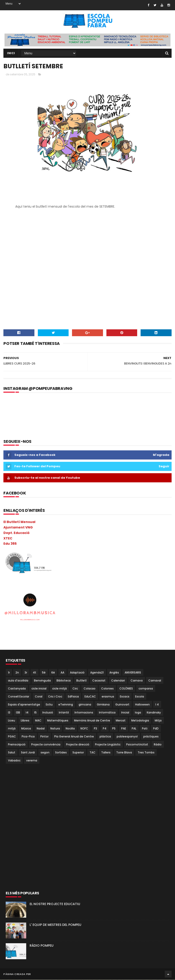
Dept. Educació (17, 533)
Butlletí (81, 681)
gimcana (85, 705)
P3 (95, 729)
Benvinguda (42, 681)
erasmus (108, 697)
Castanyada (17, 689)
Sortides (61, 753)
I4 (27, 713)
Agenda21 (97, 673)
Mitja (158, 721)
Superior (78, 753)
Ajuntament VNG (18, 528)
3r (26, 673)
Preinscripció (17, 745)
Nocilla (70, 729)
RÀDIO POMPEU (42, 946)
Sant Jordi (28, 753)
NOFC (84, 729)
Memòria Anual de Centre (92, 721)
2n (17, 673)
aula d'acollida (18, 681)
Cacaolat (99, 681)
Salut (12, 753)
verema (32, 761)
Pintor (44, 737)
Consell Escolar (19, 697)
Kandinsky (154, 713)
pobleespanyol (127, 737)
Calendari (118, 681)
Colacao (90, 689)
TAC (93, 753)
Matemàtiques (58, 721)
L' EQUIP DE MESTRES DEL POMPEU (55, 925)
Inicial (125, 713)
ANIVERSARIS (133, 673)
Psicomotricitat (137, 745)
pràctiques (151, 737)
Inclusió (48, 713)
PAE (124, 729)
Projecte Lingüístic (108, 745)
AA (62, 673)
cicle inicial (39, 689)
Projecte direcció (78, 745)
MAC (38, 721)
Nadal (41, 729)
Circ (75, 689)
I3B (18, 713)
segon (45, 753)
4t (35, 673)
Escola (140, 697)
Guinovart (122, 705)
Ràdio (158, 745)
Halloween (142, 705)
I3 (9, 713)
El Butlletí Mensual (19, 522)
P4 (105, 729)
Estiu (49, 705)
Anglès (114, 673)
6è (53, 673)
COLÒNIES (126, 689)
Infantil (64, 713)
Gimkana (103, 705)
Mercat (121, 721)
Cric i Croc (55, 697)
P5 (114, 729)
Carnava (137, 681)
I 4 (157, 705)
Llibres (25, 721)
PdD (156, 729)
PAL (134, 729)
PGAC (12, 737)
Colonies (107, 689)
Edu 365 (10, 544)
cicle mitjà (59, 689)
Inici (11, 53)
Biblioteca (64, 681)
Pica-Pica (28, 737)
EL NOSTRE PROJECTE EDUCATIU (55, 904)
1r (9, 673)
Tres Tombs (146, 753)
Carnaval (155, 681)
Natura (55, 729)
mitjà (12, 729)
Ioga (138, 713)
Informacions (84, 713)
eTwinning (66, 705)
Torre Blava (124, 753)
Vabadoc (14, 761)
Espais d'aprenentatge (24, 705)
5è (44, 673)
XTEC (8, 539)
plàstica (105, 737)
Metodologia (140, 721)
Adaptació (77, 673)
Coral (39, 697)
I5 (35, 713)
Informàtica (107, 713)
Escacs (125, 697)
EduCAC (90, 697)
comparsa (146, 689)
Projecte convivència (46, 745)
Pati (145, 729)
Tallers (106, 753)
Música (26, 729)
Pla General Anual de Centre (74, 737)
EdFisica (73, 697)
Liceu (12, 721)
